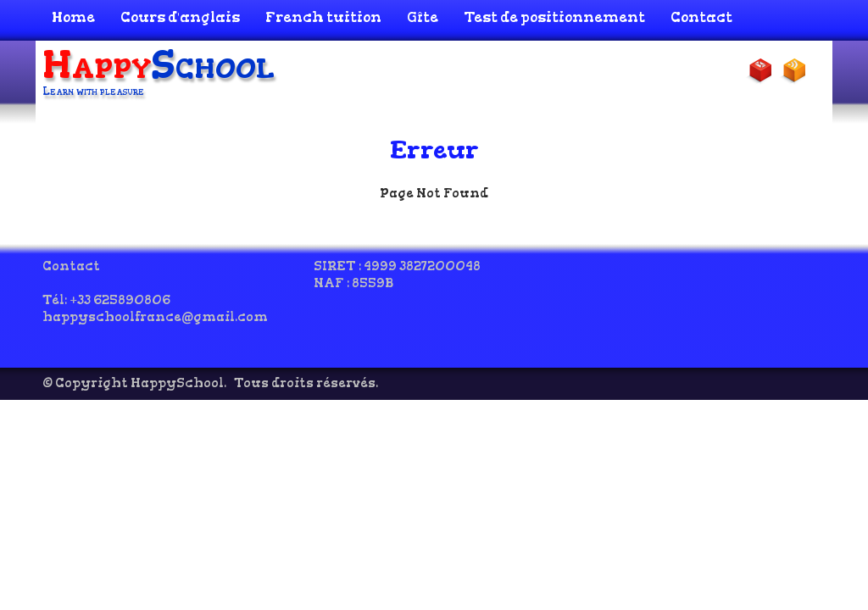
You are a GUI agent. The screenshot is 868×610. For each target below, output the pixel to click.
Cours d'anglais (180, 17)
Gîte (423, 17)
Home (73, 17)
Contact (701, 17)
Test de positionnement (554, 17)
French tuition (323, 17)
